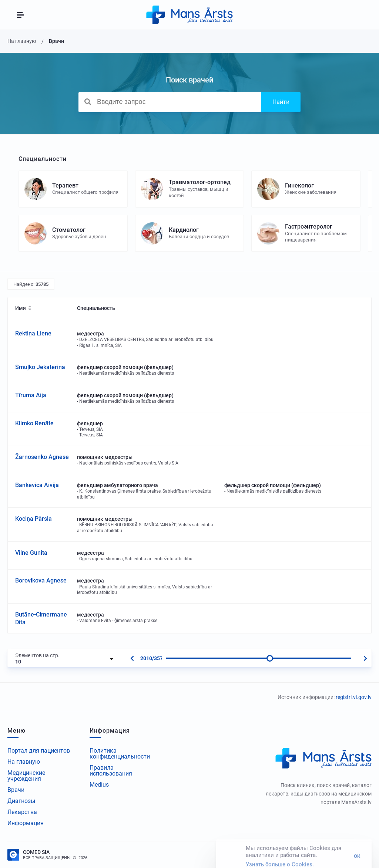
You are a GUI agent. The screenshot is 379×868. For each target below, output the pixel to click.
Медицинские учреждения (26, 776)
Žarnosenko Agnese (42, 457)
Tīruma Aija (31, 395)
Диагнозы (21, 801)
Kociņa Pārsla (33, 519)
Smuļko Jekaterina (40, 367)
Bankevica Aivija (37, 485)
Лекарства (22, 812)
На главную (24, 762)
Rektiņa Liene (33, 333)
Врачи (16, 790)
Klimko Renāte (34, 423)
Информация (26, 823)
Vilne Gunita (31, 553)
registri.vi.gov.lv (354, 697)
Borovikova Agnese (41, 580)
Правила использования (111, 771)
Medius (99, 785)
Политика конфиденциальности (120, 754)
